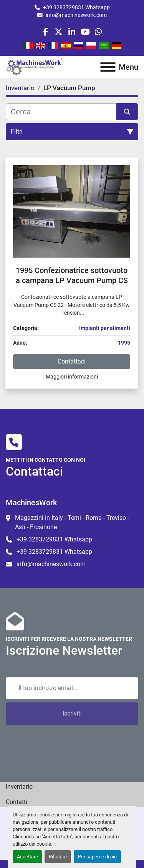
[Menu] (108, 67)
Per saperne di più (97, 857)
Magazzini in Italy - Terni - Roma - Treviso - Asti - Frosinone (72, 522)
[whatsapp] (98, 32)
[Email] (72, 688)
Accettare (27, 857)
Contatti (17, 802)
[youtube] (85, 32)
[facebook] (46, 32)
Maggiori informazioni (72, 377)
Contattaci (72, 361)
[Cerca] (61, 112)
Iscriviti (72, 713)
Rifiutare (58, 857)
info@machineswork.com (76, 15)
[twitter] (59, 32)
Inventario (19, 787)
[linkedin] (72, 32)
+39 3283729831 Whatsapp (76, 7)
